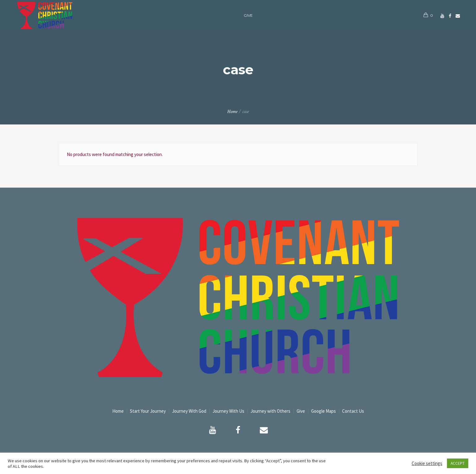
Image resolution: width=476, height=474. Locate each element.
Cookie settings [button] (427, 463)
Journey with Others (270, 411)
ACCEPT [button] (458, 463)
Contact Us (353, 411)
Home (232, 112)
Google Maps (324, 411)
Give (301, 411)
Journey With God (189, 411)
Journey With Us (228, 411)
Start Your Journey (148, 411)
